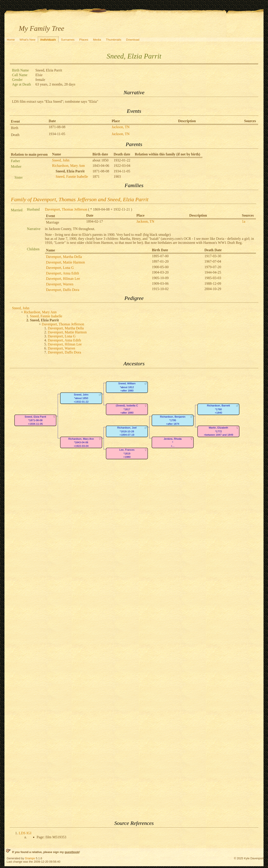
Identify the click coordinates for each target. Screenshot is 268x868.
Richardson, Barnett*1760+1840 (218, 409)
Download (133, 40)
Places (84, 40)
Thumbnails (114, 40)
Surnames (68, 40)
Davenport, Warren (60, 284)
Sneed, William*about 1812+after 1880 (127, 387)
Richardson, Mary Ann (68, 166)
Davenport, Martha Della (64, 257)
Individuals (48, 40)
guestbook (72, 852)
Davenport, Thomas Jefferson (66, 209)
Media (97, 40)
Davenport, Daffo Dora (63, 290)
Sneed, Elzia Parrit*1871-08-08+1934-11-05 (35, 420)
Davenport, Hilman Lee (63, 279)
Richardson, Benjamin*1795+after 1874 (173, 420)
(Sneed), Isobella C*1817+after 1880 (127, 409)
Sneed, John (61, 160)
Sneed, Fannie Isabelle (72, 177)
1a (244, 221)
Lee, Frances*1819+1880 (127, 453)
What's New (27, 40)
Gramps (30, 858)
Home (11, 40)
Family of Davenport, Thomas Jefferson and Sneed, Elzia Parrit (80, 199)
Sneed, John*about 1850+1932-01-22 (81, 398)
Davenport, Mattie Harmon (66, 262)
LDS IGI (25, 833)
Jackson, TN (121, 127)
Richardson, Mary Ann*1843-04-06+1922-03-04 (81, 442)
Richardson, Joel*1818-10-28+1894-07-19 (127, 431)
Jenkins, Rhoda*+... (173, 442)
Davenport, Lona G (60, 268)
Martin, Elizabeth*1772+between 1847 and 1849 (218, 431)
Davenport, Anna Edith (63, 273)
